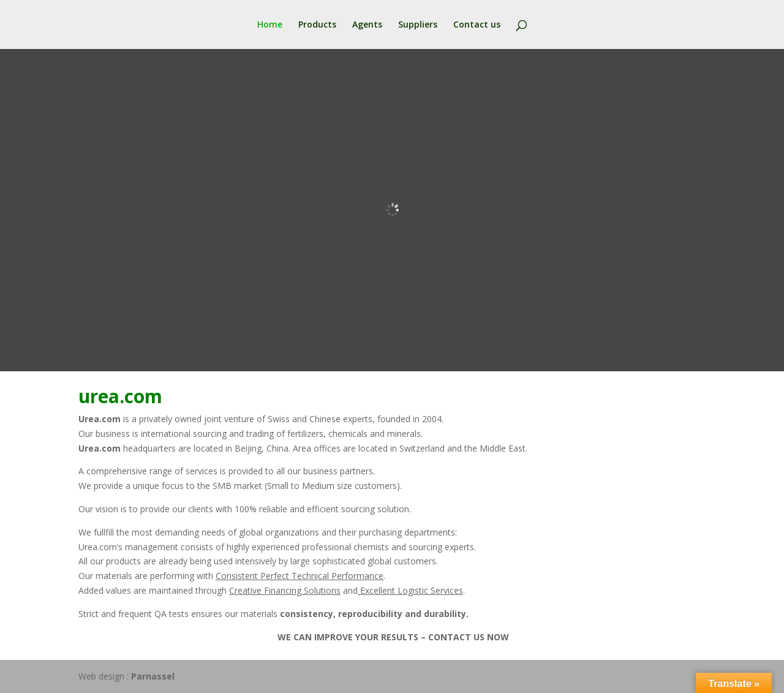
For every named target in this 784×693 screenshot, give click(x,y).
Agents (367, 25)
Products (317, 25)
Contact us (477, 25)
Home (270, 25)
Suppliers (418, 25)
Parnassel (153, 676)
